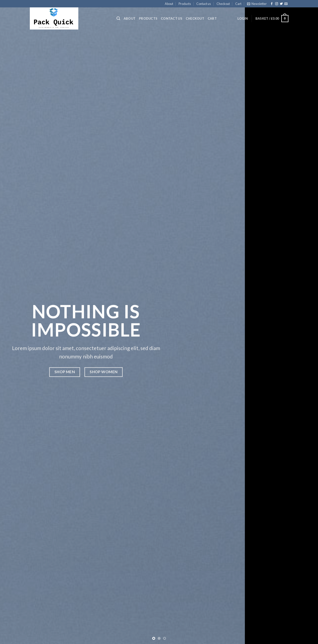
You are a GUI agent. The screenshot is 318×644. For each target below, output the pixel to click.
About (169, 4)
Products (185, 4)
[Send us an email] (286, 4)
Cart (238, 4)
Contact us (204, 4)
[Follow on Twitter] (281, 4)
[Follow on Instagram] (277, 4)
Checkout (223, 4)
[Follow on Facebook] (272, 4)
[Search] (118, 18)
